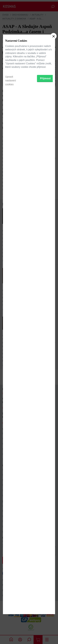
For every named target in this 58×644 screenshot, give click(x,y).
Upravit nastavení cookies (11, 343)
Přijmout (45, 341)
